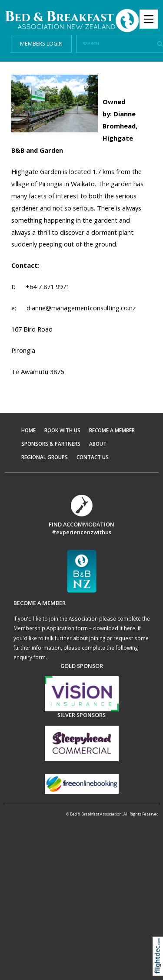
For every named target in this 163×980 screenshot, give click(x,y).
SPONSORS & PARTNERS (51, 444)
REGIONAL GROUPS (45, 457)
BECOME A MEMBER (112, 430)
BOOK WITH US (62, 430)
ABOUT (98, 444)
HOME (28, 430)
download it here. (115, 628)
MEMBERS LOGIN (41, 44)
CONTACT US (93, 457)
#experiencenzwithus (81, 532)
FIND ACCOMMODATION (81, 524)
